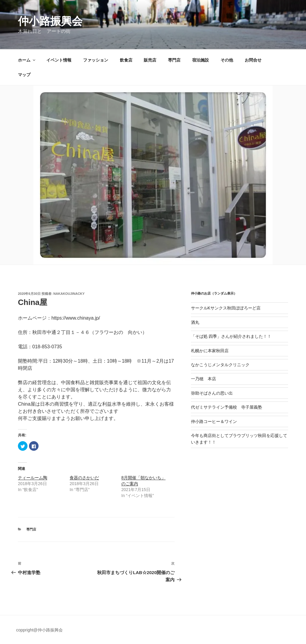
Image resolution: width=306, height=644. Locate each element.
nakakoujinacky (69, 294)
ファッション (96, 60)
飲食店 (126, 60)
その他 (227, 60)
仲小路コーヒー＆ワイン (214, 421)
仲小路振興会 (50, 21)
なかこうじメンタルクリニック (220, 365)
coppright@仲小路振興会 (39, 630)
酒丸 (195, 322)
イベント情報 (59, 60)
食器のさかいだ (84, 478)
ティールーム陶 (33, 478)
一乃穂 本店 (204, 379)
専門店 (174, 60)
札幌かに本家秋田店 (210, 351)
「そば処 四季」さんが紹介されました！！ (231, 336)
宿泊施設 (201, 60)
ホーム (27, 60)
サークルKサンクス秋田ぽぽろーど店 (226, 308)
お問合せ (253, 60)
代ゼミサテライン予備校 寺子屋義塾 (227, 407)
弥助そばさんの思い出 (212, 393)
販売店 (150, 60)
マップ (24, 75)
